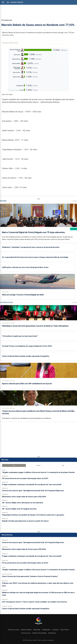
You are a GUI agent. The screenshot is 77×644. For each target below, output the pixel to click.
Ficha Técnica (65, 630)
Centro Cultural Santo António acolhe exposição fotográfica (26, 356)
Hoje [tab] (14, 465)
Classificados (46, 630)
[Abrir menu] (3, 2)
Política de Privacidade (39, 633)
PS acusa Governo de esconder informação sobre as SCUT (25, 478)
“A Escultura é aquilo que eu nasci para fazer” (20, 336)
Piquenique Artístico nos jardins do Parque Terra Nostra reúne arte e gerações (33, 515)
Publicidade (37, 630)
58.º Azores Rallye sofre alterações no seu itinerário (23, 503)
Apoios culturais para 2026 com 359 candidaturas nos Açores (27, 383)
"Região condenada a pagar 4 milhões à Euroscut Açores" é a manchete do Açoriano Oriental (38, 472)
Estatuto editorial (26, 630)
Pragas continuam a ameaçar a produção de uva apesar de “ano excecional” (32, 484)
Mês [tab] (63, 465)
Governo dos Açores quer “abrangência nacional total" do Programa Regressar (33, 491)
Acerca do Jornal (13, 630)
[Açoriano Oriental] (38, 625)
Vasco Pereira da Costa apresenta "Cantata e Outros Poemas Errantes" (30, 576)
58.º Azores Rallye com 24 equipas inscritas (19, 509)
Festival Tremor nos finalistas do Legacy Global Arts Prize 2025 (27, 346)
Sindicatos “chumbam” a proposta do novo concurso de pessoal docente (31, 247)
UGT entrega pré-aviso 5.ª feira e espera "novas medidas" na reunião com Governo (35, 602)
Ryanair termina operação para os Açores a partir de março (25, 521)
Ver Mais (75, 201)
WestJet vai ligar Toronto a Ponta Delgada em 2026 (23, 295)
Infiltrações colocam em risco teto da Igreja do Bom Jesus (25, 267)
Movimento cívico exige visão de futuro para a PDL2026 (24, 497)
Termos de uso (26, 633)
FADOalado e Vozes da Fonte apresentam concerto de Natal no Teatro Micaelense (35, 326)
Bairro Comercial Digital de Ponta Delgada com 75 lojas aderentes (33, 232)
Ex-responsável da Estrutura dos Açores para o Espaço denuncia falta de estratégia (35, 257)
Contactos (55, 630)
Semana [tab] (38, 465)
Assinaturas (52, 633)
